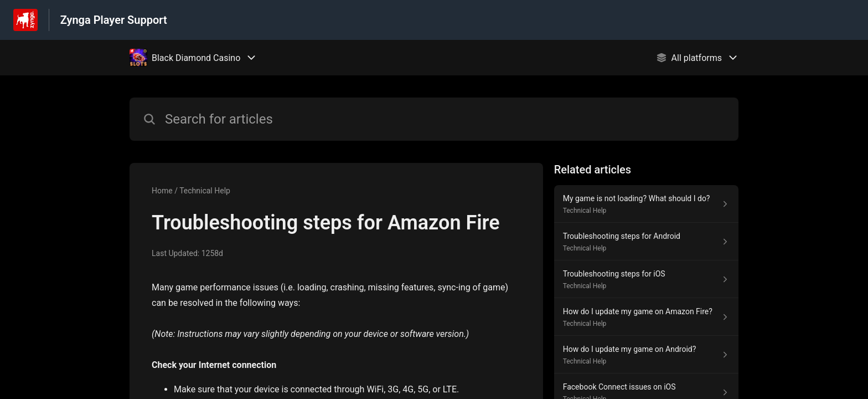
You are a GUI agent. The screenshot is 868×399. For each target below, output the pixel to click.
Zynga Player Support (114, 20)
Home (162, 191)
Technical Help (205, 191)
